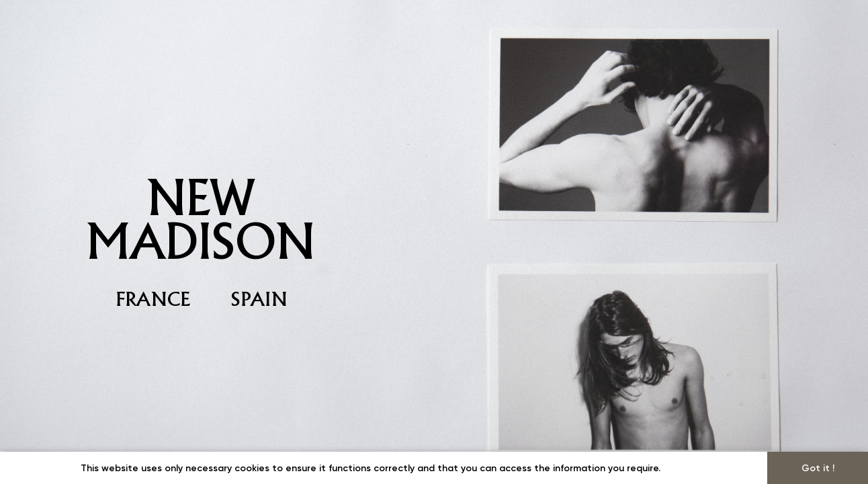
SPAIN (259, 299)
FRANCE (154, 299)
